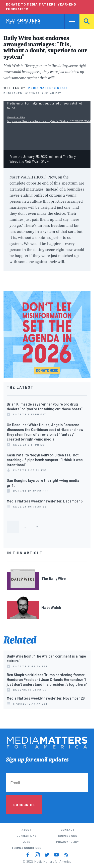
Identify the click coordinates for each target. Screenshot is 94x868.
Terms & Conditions (26, 848)
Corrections (27, 836)
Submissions (68, 836)
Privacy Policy (67, 842)
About (26, 830)
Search (87, 21)
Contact (68, 830)
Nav (68, 21)
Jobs (27, 842)
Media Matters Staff (48, 88)
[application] (47, 125)
